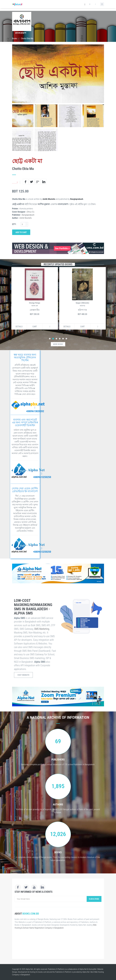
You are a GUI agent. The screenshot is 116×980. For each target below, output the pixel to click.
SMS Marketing (42, 629)
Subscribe (94, 899)
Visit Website (23, 675)
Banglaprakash (77, 199)
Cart (34, 327)
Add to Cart (21, 232)
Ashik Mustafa (49, 199)
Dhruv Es (31, 212)
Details (19, 327)
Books (15, 38)
